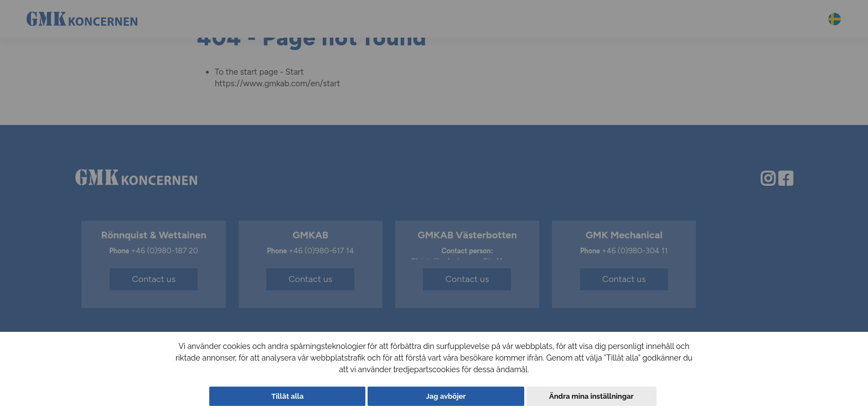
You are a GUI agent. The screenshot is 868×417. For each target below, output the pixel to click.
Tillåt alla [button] (287, 396)
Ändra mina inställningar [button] (591, 396)
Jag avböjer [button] (446, 396)
